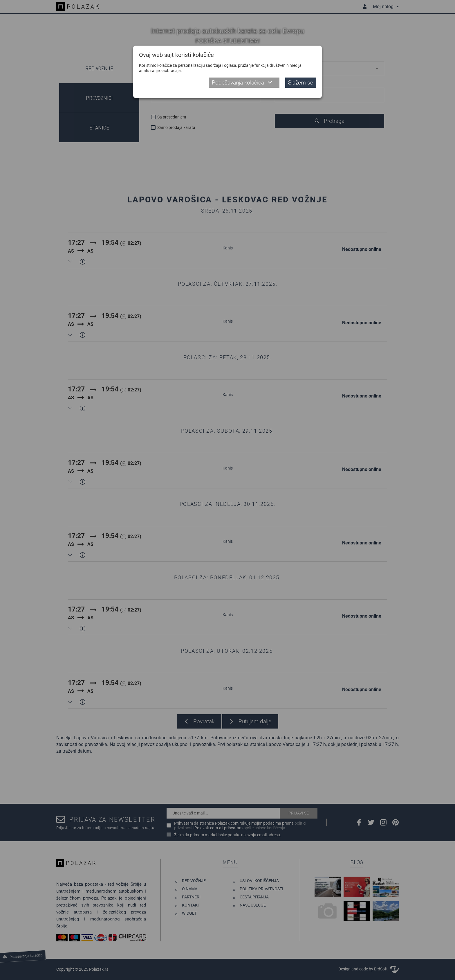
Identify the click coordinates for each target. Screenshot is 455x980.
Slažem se (301, 83)
